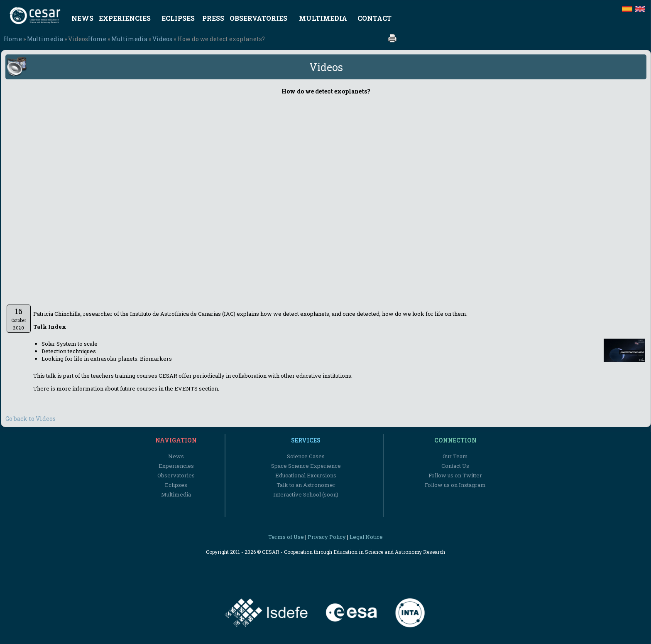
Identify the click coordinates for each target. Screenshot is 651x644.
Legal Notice (366, 537)
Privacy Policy (327, 537)
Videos (162, 39)
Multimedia (45, 39)
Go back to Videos (31, 419)
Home (13, 39)
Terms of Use (286, 537)
